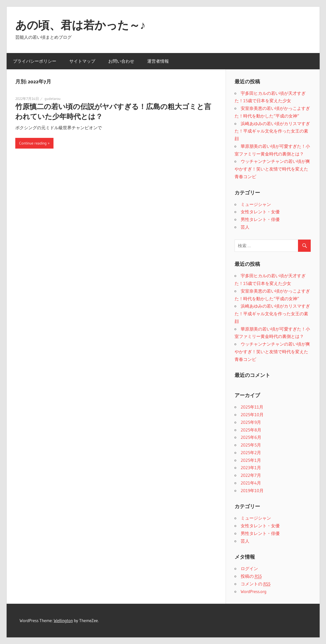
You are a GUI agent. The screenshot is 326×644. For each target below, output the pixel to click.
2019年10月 (252, 490)
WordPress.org (254, 591)
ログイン (249, 568)
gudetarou (53, 99)
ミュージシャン (256, 204)
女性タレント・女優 (260, 212)
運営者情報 (158, 61)
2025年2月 (251, 452)
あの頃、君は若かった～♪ (80, 25)
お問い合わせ (121, 61)
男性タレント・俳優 (260, 219)
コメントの (256, 584)
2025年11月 (252, 407)
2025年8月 (251, 430)
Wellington (63, 620)
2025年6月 (251, 437)
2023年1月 (251, 468)
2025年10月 (252, 415)
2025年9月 (251, 422)
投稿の (251, 576)
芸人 (245, 227)
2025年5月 (251, 445)
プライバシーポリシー (35, 61)
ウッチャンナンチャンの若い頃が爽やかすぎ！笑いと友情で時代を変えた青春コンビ (272, 169)
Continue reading (33, 143)
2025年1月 (251, 460)
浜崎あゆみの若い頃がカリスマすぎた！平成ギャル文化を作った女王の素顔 (272, 131)
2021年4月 (251, 483)
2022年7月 (251, 475)
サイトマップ (82, 61)
